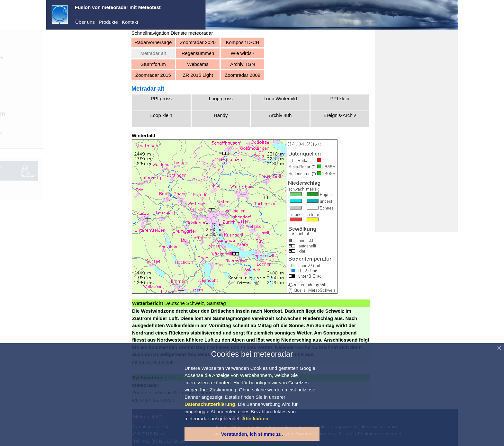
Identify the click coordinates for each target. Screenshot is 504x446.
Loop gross (221, 98)
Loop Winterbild (280, 98)
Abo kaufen (64, 98)
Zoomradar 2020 (198, 42)
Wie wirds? (243, 53)
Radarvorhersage (153, 42)
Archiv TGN (243, 64)
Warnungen (70, 143)
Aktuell (65, 124)
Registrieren (64, 90)
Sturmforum (153, 64)
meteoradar (70, 47)
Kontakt (130, 22)
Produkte (108, 22)
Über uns (85, 22)
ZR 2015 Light (198, 75)
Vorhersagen (72, 133)
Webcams (198, 64)
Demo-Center (72, 57)
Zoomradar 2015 (153, 75)
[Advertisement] (416, 131)
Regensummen (198, 53)
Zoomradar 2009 (243, 75)
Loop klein (161, 115)
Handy (221, 115)
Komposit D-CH (242, 42)
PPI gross (161, 98)
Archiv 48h (280, 115)
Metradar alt (153, 53)
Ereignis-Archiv (340, 115)
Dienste (66, 67)
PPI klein (340, 98)
